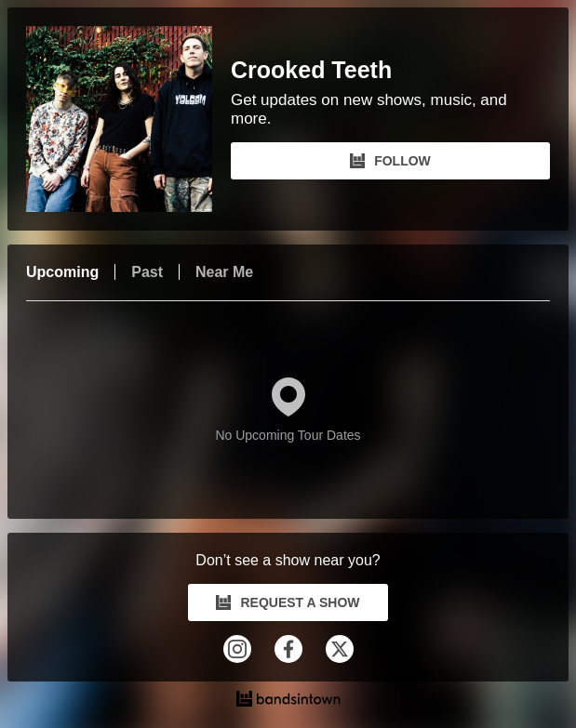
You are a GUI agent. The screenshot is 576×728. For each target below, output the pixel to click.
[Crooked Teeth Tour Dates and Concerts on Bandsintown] (288, 701)
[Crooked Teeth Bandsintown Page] (128, 119)
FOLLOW (390, 161)
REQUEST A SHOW (288, 602)
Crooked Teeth (311, 70)
